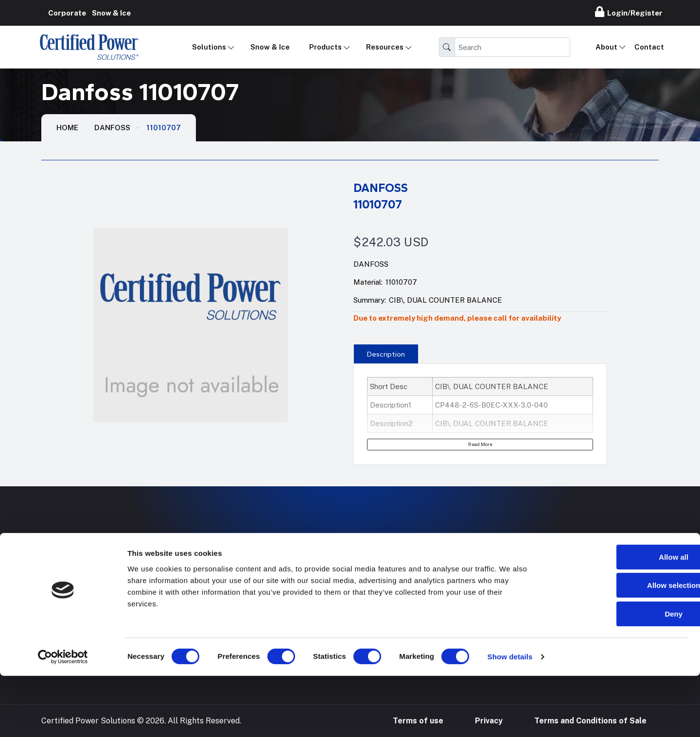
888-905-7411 (552, 574)
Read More (480, 444)
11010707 (164, 128)
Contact (649, 47)
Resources (385, 47)
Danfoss (112, 128)
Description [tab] (386, 354)
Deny (619, 675)
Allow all (619, 618)
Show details (510, 718)
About (606, 47)
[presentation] (386, 354)
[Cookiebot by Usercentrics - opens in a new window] (63, 718)
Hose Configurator (427, 574)
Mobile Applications (294, 574)
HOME (67, 128)
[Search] (512, 47)
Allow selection (619, 647)
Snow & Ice (270, 47)
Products (325, 47)
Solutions (209, 47)
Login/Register (629, 12)
